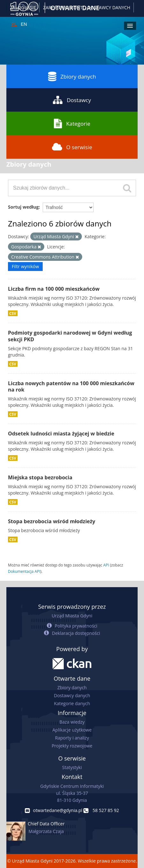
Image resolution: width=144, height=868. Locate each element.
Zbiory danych (72, 76)
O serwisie (72, 147)
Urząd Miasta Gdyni (72, 616)
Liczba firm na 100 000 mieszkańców (54, 289)
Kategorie (72, 123)
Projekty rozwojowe (72, 746)
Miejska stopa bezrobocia (40, 477)
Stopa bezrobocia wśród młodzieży (52, 521)
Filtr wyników (25, 266)
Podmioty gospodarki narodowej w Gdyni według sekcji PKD (70, 336)
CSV (13, 313)
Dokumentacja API (24, 571)
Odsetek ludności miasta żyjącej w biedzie (61, 434)
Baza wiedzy (72, 722)
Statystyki (72, 767)
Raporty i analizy (72, 738)
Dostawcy (72, 100)
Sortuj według (23, 207)
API (106, 565)
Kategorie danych (72, 703)
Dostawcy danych (72, 695)
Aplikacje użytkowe (72, 730)
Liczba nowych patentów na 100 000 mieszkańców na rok (71, 387)
